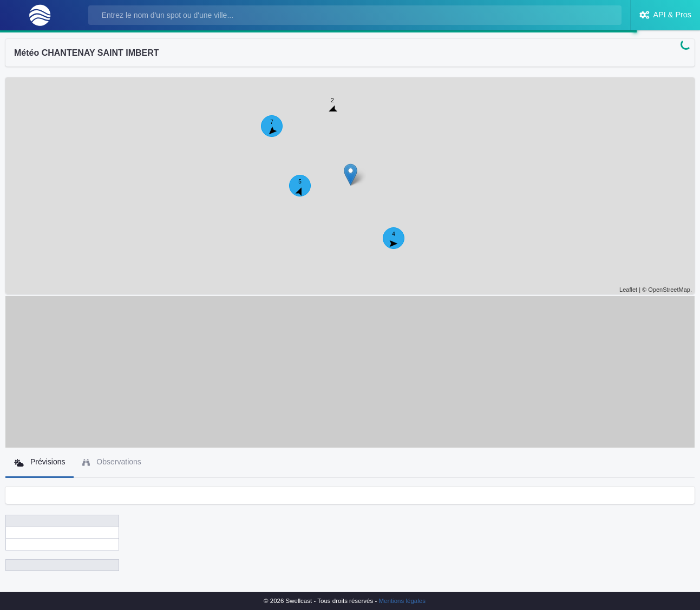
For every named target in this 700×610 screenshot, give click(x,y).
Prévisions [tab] (40, 462)
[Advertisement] (350, 372)
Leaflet (628, 290)
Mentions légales (402, 601)
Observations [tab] (112, 462)
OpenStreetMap (669, 290)
